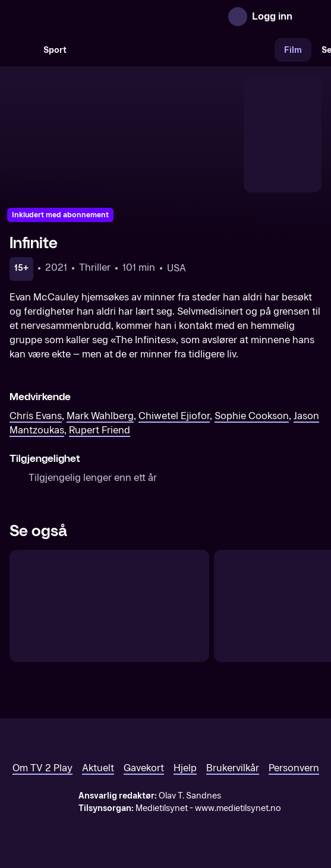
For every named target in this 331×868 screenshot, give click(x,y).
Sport (55, 50)
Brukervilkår (233, 768)
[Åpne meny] (310, 17)
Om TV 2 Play (42, 768)
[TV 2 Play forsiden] (99, 17)
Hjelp (185, 768)
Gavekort (144, 768)
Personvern (294, 768)
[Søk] (21, 50)
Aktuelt (98, 768)
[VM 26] (175, 50)
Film (293, 50)
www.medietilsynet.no (238, 808)
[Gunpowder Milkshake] (109, 606)
